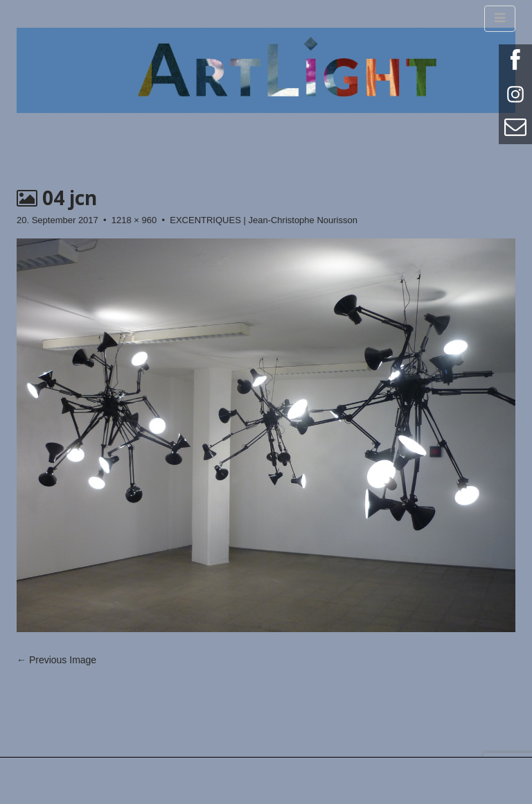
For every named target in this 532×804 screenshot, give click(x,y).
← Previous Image (56, 660)
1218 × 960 (134, 220)
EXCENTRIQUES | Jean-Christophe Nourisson (264, 220)
